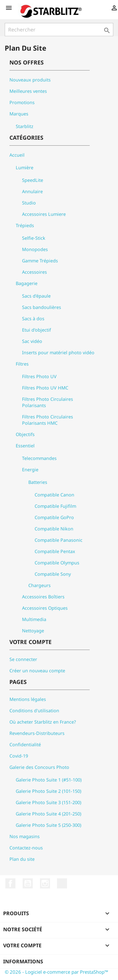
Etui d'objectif (37, 330)
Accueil (17, 155)
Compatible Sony (53, 574)
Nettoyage (33, 631)
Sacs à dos (33, 319)
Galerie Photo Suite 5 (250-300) (48, 825)
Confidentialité (25, 745)
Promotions (22, 102)
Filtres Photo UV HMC (45, 388)
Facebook (10, 883)
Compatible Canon (54, 495)
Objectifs (25, 434)
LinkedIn (62, 883)
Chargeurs (39, 585)
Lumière (25, 168)
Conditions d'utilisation (34, 711)
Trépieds (25, 225)
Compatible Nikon (54, 529)
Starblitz (25, 126)
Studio (29, 203)
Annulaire (32, 191)
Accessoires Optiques (45, 608)
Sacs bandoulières (42, 307)
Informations (23, 961)
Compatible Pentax (55, 551)
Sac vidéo (32, 341)
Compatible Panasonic (59, 540)
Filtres (22, 364)
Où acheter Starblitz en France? (43, 722)
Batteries (38, 482)
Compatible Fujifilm (55, 506)
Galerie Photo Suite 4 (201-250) (48, 814)
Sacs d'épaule (36, 296)
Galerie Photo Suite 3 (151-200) (48, 802)
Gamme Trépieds (40, 261)
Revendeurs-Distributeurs (37, 733)
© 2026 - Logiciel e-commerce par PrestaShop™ (56, 972)
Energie (30, 470)
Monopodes (35, 249)
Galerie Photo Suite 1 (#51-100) (49, 780)
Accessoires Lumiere (44, 214)
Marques (19, 114)
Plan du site (22, 859)
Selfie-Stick (34, 238)
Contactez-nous (26, 848)
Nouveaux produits (30, 80)
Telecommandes (39, 458)
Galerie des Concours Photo (39, 767)
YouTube (28, 883)
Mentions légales (28, 699)
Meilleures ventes (28, 91)
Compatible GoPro (54, 517)
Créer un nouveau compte (37, 671)
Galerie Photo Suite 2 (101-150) (48, 791)
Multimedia (34, 619)
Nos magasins (25, 836)
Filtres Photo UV (39, 376)
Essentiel (25, 446)
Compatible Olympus (57, 563)
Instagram (45, 883)
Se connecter (23, 659)
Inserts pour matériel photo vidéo (58, 353)
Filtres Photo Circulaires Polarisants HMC (48, 420)
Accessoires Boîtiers (43, 597)
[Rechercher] (59, 30)
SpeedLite (33, 180)
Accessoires (34, 272)
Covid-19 (19, 756)
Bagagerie (27, 283)
